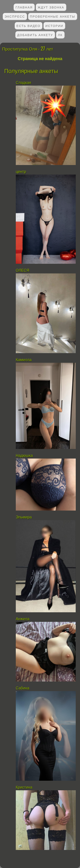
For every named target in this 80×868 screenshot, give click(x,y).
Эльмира (24, 517)
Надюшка (24, 456)
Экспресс (15, 16)
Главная (24, 7)
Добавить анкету (35, 35)
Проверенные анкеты (52, 16)
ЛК (60, 35)
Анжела (23, 619)
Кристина (24, 787)
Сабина (23, 688)
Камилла (24, 360)
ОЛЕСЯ (23, 270)
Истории (54, 26)
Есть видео (28, 26)
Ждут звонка (51, 7)
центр (21, 172)
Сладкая (24, 83)
